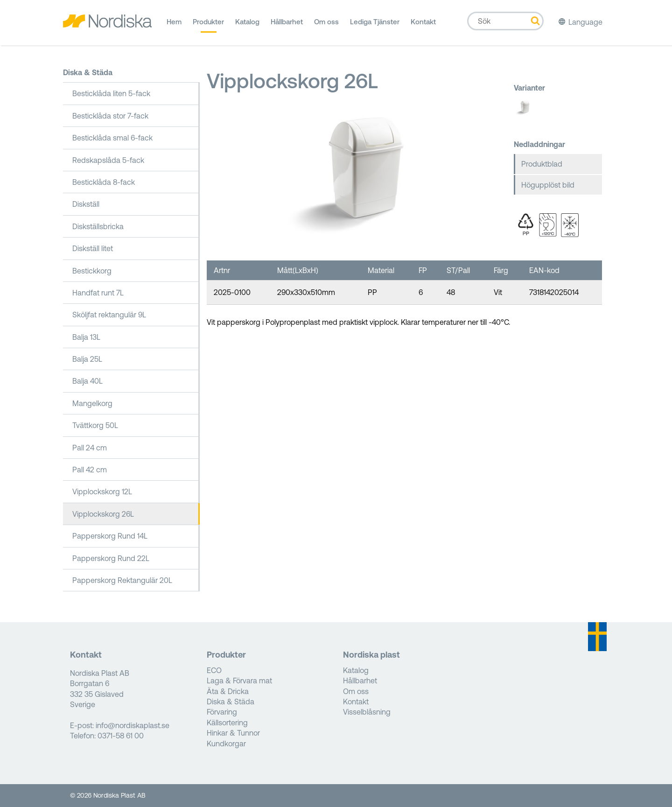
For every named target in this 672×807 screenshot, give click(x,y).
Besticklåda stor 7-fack (110, 116)
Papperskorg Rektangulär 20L (122, 580)
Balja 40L (87, 381)
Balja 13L (86, 337)
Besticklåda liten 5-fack (111, 93)
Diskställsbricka (98, 226)
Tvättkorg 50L (95, 425)
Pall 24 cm (90, 448)
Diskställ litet (93, 248)
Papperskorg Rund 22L (111, 558)
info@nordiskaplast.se (133, 725)
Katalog (247, 25)
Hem (174, 25)
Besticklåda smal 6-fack (112, 138)
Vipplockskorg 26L (103, 514)
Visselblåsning (367, 712)
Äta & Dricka (228, 691)
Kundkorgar (226, 744)
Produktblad (542, 164)
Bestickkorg (92, 271)
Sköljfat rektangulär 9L (109, 315)
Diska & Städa (88, 72)
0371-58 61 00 (121, 736)
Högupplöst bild (548, 185)
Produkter (208, 25)
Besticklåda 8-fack (104, 182)
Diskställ (86, 204)
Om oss (326, 25)
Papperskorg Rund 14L (110, 536)
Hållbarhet (287, 25)
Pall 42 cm (90, 470)
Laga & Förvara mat (239, 681)
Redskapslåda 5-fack (108, 160)
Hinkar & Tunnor (233, 733)
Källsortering (227, 723)
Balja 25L (87, 359)
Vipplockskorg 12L (102, 491)
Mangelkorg (92, 403)
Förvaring (222, 712)
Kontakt (423, 25)
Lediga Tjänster (375, 25)
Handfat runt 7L (98, 293)
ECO (214, 670)
